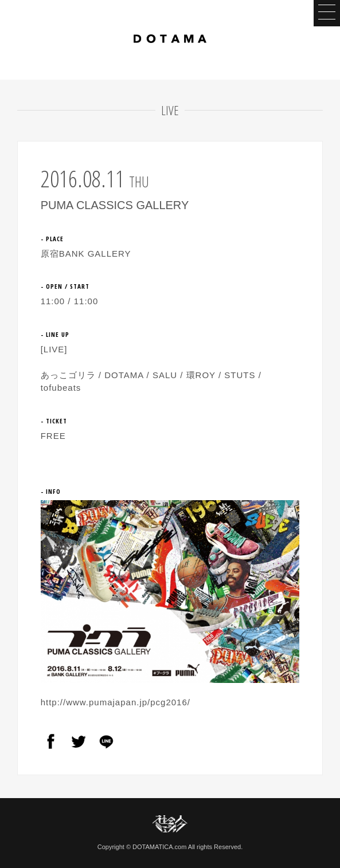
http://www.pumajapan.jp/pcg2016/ (116, 702)
